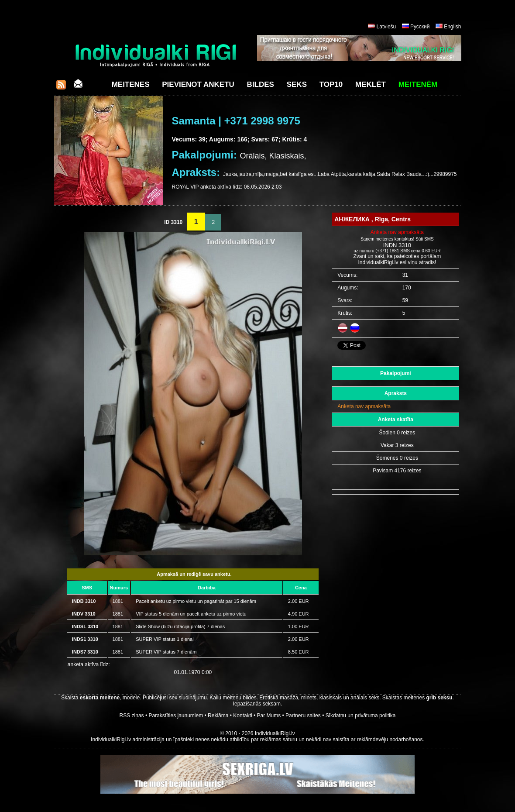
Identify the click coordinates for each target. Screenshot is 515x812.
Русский (420, 27)
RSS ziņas (132, 716)
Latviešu (386, 27)
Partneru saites (303, 716)
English (452, 27)
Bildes (261, 84)
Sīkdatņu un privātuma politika (361, 716)
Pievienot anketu (198, 84)
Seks (297, 84)
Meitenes (131, 84)
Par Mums (269, 716)
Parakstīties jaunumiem (176, 716)
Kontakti (242, 716)
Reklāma (218, 716)
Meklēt (371, 84)
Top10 (331, 84)
